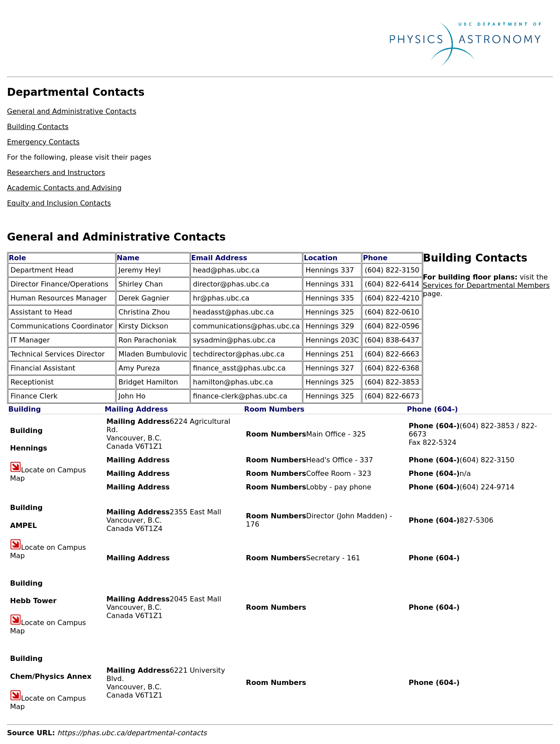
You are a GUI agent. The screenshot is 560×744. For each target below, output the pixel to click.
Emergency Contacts (43, 142)
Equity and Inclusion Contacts (59, 203)
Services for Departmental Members (486, 285)
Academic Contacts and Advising (64, 188)
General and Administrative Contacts (72, 111)
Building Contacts (38, 127)
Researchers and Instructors (56, 173)
